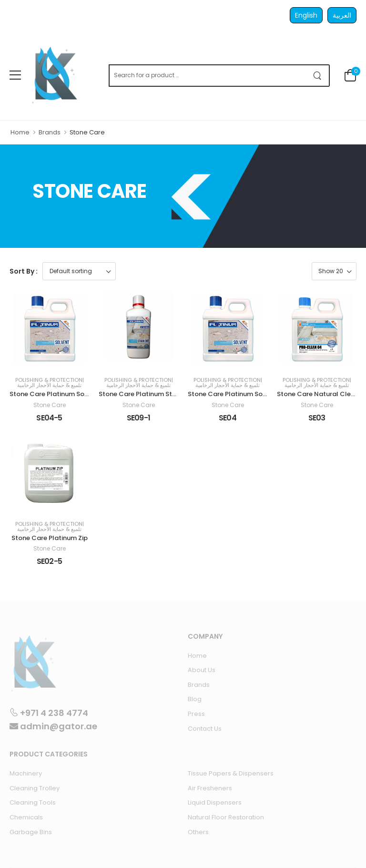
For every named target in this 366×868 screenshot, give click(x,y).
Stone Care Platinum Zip (50, 538)
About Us (202, 670)
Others (198, 832)
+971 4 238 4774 (49, 713)
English (306, 15)
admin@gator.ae (53, 726)
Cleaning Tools (33, 802)
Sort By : (24, 271)
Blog (195, 699)
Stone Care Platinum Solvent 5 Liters (66, 394)
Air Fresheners (210, 788)
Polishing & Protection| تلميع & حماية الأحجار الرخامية (50, 383)
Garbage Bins (31, 832)
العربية (342, 15)
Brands (50, 132)
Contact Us (205, 729)
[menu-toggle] (15, 75)
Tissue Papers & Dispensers (231, 773)
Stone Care (50, 405)
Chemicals (26, 817)
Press (196, 714)
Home (20, 132)
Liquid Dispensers (215, 802)
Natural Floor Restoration (226, 817)
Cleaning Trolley (35, 788)
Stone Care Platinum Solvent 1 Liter (242, 394)
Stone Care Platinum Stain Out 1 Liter (156, 394)
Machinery (26, 773)
